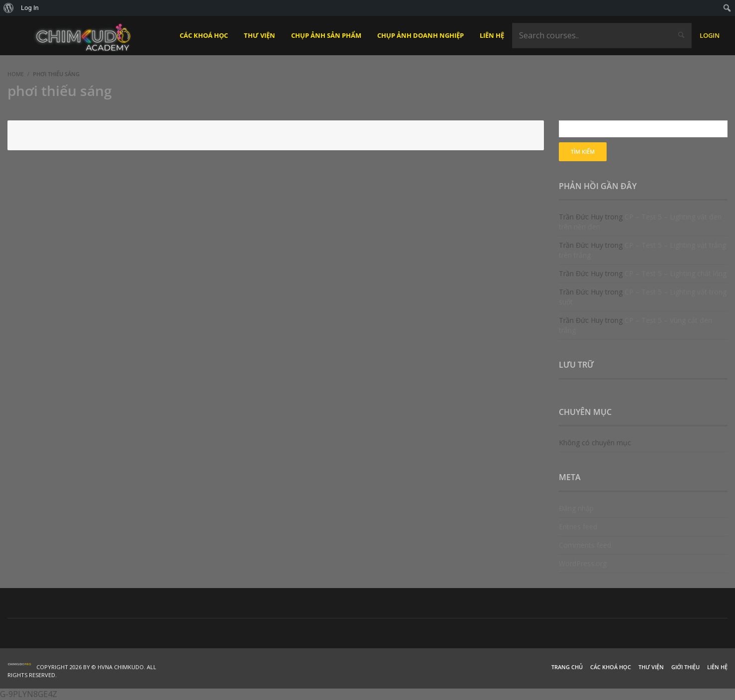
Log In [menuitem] (30, 8)
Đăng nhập (576, 508)
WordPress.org (583, 563)
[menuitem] (9, 8)
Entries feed (578, 527)
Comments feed (585, 545)
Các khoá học (611, 667)
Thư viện (651, 667)
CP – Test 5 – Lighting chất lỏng (676, 273)
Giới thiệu (685, 667)
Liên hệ (717, 667)
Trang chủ (567, 667)
